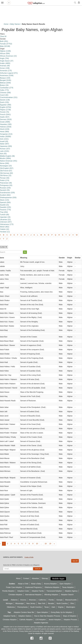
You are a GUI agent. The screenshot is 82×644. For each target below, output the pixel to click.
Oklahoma (11, 607)
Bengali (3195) (6, 80)
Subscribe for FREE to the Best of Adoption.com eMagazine (21, 565)
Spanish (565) (5, 202)
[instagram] (42, 638)
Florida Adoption (8, 591)
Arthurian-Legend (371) (9, 73)
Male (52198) (5, 46)
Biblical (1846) (5, 83)
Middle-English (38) (7, 156)
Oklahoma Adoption (52, 587)
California (42, 600)
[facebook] (32, 638)
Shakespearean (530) (8, 198)
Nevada (51, 603)
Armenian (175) (6, 71)
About (18, 578)
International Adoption (33, 595)
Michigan (9, 603)
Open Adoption (65, 584)
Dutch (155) (4, 102)
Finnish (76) (4, 112)
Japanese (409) (6, 146)
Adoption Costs (23, 591)
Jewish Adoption (55, 620)
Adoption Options (25, 616)
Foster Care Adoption (14, 587)
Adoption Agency (71, 591)
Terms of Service (13, 631)
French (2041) (5, 114)
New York (42, 603)
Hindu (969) (4, 132)
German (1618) (6, 119)
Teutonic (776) (5, 210)
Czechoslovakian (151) (9, 97)
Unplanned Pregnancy (33, 587)
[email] (18, 569)
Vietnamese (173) (7, 224)
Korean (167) (5, 149)
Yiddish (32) (5, 229)
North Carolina (62, 603)
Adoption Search (67, 595)
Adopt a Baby (36, 584)
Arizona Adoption (50, 584)
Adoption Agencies (41, 623)
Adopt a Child (23, 584)
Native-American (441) (9, 161)
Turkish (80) (5, 215)
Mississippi (19, 603)
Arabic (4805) (5, 63)
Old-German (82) (6, 173)
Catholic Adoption (26, 620)
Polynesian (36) (6, 183)
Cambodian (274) (7, 88)
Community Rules (38, 631)
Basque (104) (5, 78)
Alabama (14, 600)
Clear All (3, 36)
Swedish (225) (5, 207)
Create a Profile (29, 557)
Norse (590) (4, 163)
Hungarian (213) (6, 134)
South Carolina (36, 607)
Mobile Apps (58, 579)
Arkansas (32, 600)
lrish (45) (3, 154)
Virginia (61, 607)
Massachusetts (71, 600)
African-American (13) (8, 56)
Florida (51, 600)
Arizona (23, 600)
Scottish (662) (5, 195)
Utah (53, 607)
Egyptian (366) (6, 105)
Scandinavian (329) (7, 193)
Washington (71, 607)
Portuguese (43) (6, 185)
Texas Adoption (68, 587)
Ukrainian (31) (5, 220)
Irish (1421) (4, 139)
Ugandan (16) (5, 217)
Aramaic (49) (5, 66)
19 (50, 544)
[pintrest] (50, 638)
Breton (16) (4, 85)
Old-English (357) (7, 168)
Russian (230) (5, 188)
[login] (79, 2)
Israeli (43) (4, 141)
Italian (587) (5, 144)
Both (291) (4, 41)
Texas (47, 607)
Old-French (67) (6, 171)
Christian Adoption (15, 595)
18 (46, 544)
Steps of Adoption (70, 616)
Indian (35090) (5, 137)
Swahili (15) (4, 205)
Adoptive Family (38, 591)
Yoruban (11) (5, 232)
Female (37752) (6, 44)
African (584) (5, 53)
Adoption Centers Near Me (24, 612)
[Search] (75, 3)
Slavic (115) (4, 200)
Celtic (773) (4, 90)
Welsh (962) (5, 227)
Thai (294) (4, 212)
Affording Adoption (51, 595)
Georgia (60, 600)
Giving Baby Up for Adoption (61, 612)
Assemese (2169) (7, 75)
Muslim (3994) (5, 158)
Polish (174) (5, 180)
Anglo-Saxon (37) (7, 61)
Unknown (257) (6, 222)
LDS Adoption (41, 620)
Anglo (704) (4, 58)
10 (37, 544)
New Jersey (31, 603)
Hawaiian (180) (6, 124)
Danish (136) (5, 100)
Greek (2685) (5, 122)
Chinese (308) (5, 93)
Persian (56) (5, 178)
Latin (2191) (5, 151)
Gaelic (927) (5, 117)
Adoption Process (70, 620)
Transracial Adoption (54, 591)
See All (75, 561)
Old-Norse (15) (6, 176)
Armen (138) (5, 68)
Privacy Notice (24, 631)
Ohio (72, 603)
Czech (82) (4, 95)
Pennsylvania (22, 607)
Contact (26, 578)
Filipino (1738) (5, 110)
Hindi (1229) (5, 129)
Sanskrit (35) (5, 190)
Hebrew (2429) (6, 127)
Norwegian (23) (6, 166)
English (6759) (5, 107)
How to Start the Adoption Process (47, 616)
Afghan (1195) (5, 51)
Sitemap (45, 578)
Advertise (35, 578)
